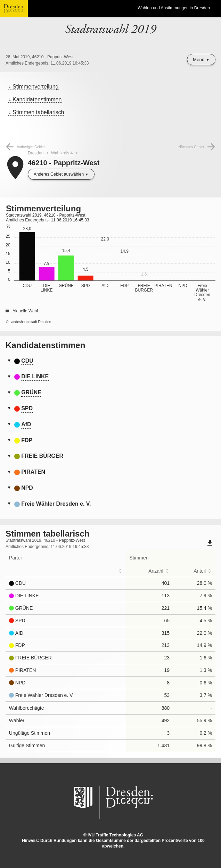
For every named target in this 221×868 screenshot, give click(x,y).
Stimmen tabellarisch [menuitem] (38, 112)
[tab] (110, 361)
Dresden (36, 153)
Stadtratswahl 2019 (110, 30)
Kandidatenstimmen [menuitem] (37, 99)
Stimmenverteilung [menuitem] (36, 87)
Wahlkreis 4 (62, 153)
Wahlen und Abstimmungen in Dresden (174, 8)
